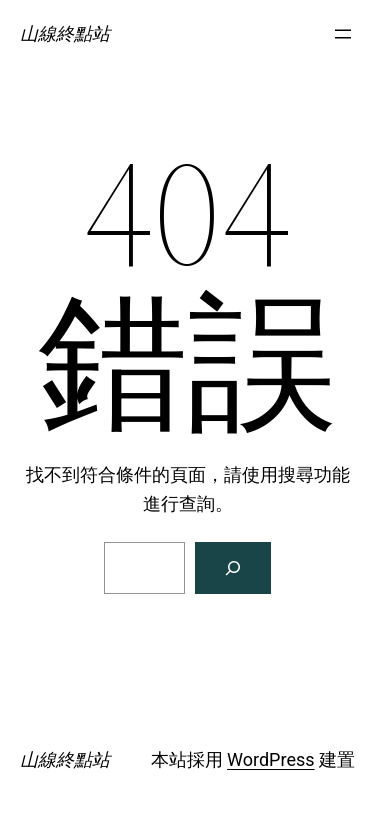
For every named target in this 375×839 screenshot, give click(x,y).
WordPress (270, 759)
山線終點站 (65, 33)
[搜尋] (233, 568)
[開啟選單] (343, 34)
